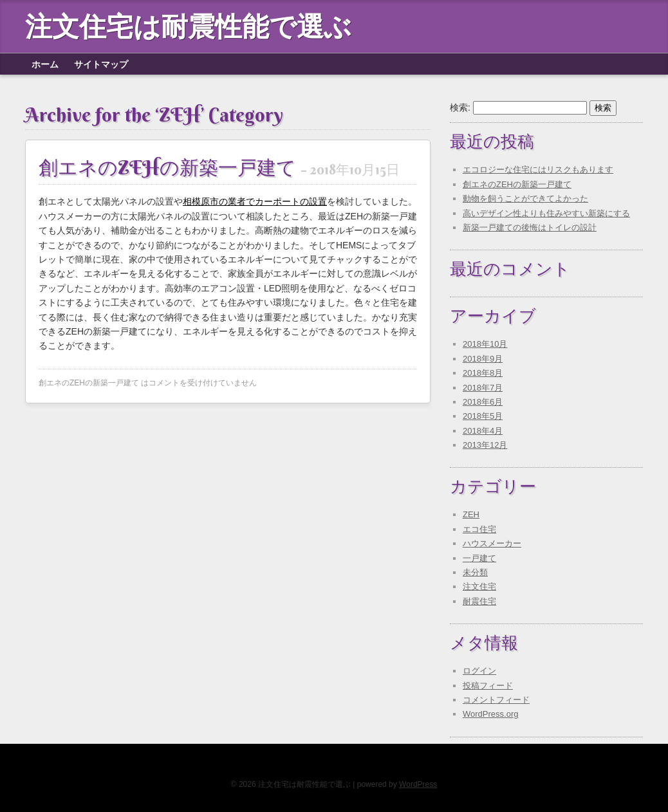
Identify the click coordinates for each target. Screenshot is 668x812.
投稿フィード (488, 686)
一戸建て (479, 558)
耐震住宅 (479, 601)
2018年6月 (483, 402)
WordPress (418, 784)
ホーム (45, 64)
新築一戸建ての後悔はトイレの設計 (530, 227)
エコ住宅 (479, 529)
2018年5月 (483, 416)
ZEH (471, 514)
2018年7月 (483, 388)
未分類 (475, 572)
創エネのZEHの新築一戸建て (219, 168)
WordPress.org (490, 714)
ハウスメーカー (492, 543)
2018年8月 (483, 373)
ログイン (479, 671)
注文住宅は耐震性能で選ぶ (188, 26)
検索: (460, 107)
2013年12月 (485, 445)
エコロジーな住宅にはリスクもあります (538, 170)
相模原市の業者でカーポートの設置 (255, 201)
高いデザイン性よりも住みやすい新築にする (546, 213)
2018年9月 (483, 359)
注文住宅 (479, 586)
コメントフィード (496, 700)
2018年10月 (485, 344)
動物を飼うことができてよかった (525, 198)
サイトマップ (101, 64)
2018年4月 (483, 431)
